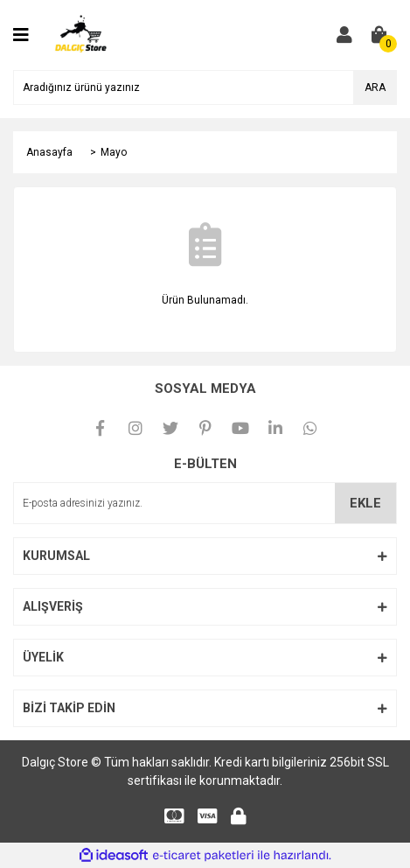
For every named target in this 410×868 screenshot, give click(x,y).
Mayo (114, 152)
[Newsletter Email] (205, 503)
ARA (375, 87)
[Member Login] (344, 35)
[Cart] (379, 35)
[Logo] (81, 34)
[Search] (205, 87)
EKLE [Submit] (365, 503)
